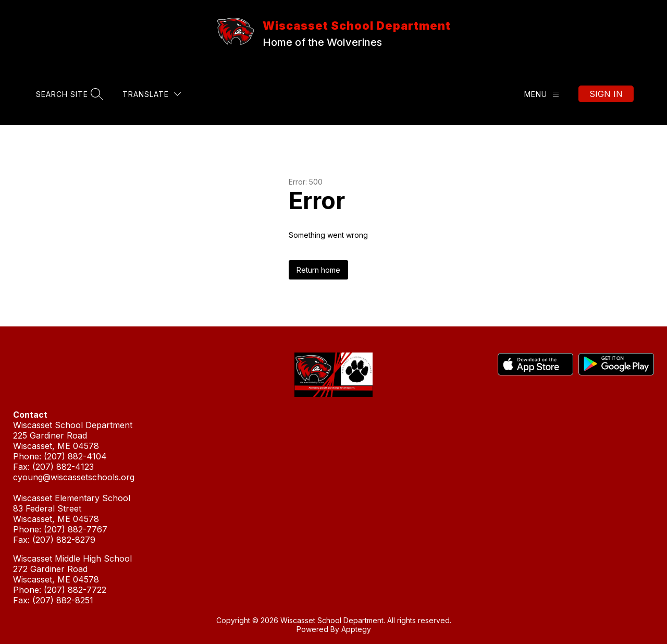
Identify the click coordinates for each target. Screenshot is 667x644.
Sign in (606, 94)
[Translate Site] (152, 94)
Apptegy (356, 629)
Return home (318, 270)
